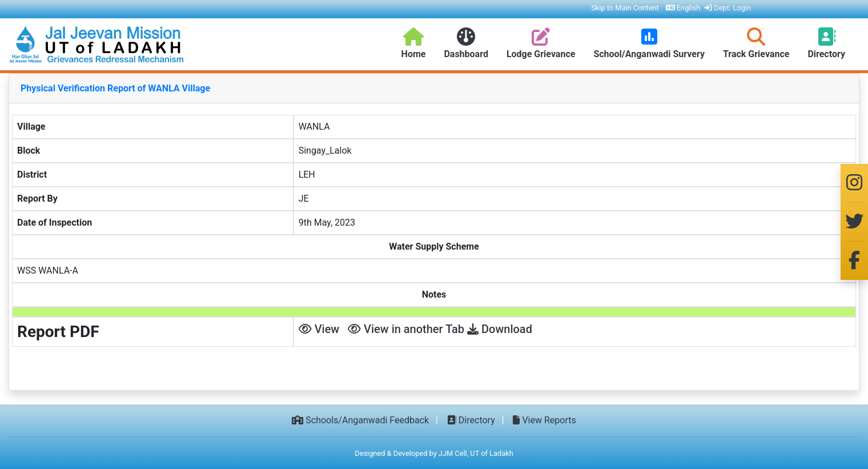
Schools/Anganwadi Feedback (360, 420)
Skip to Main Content (625, 8)
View (319, 329)
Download (500, 329)
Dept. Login (728, 8)
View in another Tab (406, 329)
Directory (471, 420)
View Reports (544, 420)
